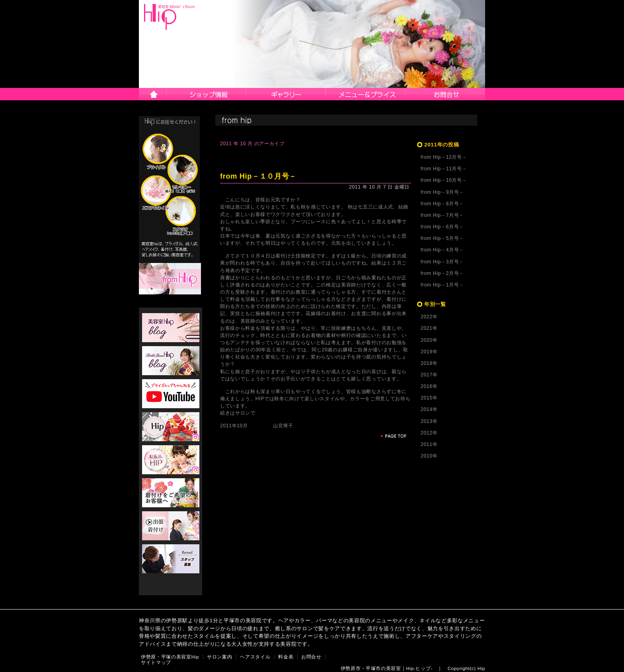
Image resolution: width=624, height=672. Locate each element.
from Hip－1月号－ (442, 285)
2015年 (429, 398)
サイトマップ (156, 662)
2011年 (429, 444)
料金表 (286, 657)
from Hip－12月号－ (444, 157)
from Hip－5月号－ (442, 238)
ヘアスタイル (286, 94)
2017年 (429, 375)
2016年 (429, 386)
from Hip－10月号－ (444, 180)
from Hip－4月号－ (442, 250)
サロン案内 (207, 94)
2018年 (429, 363)
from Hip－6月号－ (442, 227)
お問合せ (445, 94)
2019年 (429, 352)
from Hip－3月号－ (442, 262)
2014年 (429, 409)
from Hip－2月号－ (442, 273)
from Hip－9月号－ (442, 192)
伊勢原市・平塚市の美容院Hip (170, 17)
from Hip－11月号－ (444, 169)
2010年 (429, 456)
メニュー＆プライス (366, 94)
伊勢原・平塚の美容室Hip (170, 657)
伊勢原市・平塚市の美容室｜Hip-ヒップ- (387, 668)
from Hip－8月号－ (442, 204)
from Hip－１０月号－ (258, 176)
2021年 (429, 328)
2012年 (429, 433)
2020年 (429, 340)
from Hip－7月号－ (442, 215)
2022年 (429, 317)
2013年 (429, 421)
